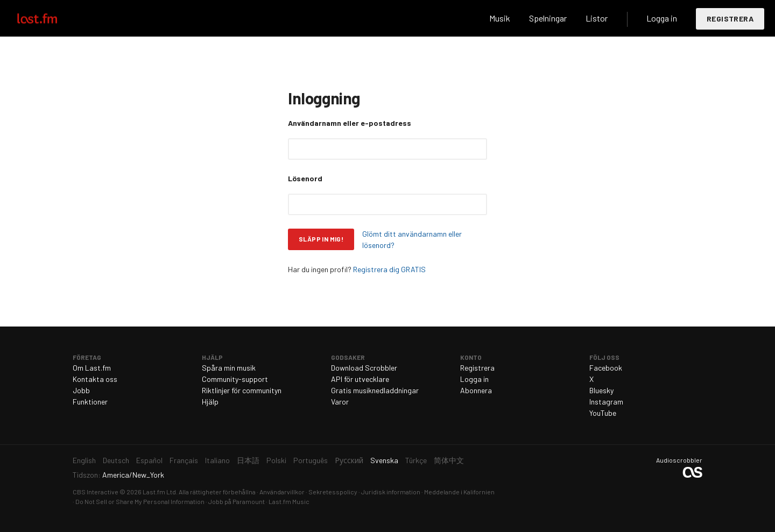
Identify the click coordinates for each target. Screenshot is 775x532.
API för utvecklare (360, 379)
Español (149, 460)
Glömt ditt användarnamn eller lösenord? (412, 239)
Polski (276, 460)
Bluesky (601, 390)
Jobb (81, 390)
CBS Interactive (96, 492)
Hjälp (210, 402)
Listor (597, 18)
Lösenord (305, 178)
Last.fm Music (289, 501)
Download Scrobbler (364, 368)
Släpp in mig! (321, 239)
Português (311, 460)
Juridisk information (391, 492)
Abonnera (476, 390)
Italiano (217, 460)
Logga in (662, 18)
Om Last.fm (92, 368)
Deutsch (116, 460)
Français (184, 460)
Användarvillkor (282, 492)
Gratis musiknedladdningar (375, 390)
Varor (340, 402)
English (84, 460)
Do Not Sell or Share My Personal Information (140, 501)
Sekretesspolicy (333, 492)
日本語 (248, 460)
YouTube (603, 413)
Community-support (235, 379)
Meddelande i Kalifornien (459, 492)
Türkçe (416, 460)
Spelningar (548, 18)
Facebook (606, 368)
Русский (349, 460)
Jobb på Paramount (237, 501)
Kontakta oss (95, 379)
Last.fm (50, 18)
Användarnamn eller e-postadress (350, 123)
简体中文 (449, 460)
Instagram (606, 402)
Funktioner (90, 402)
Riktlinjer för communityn (242, 390)
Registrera (730, 19)
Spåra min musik (229, 368)
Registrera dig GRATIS (389, 269)
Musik (500, 18)
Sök (463, 18)
